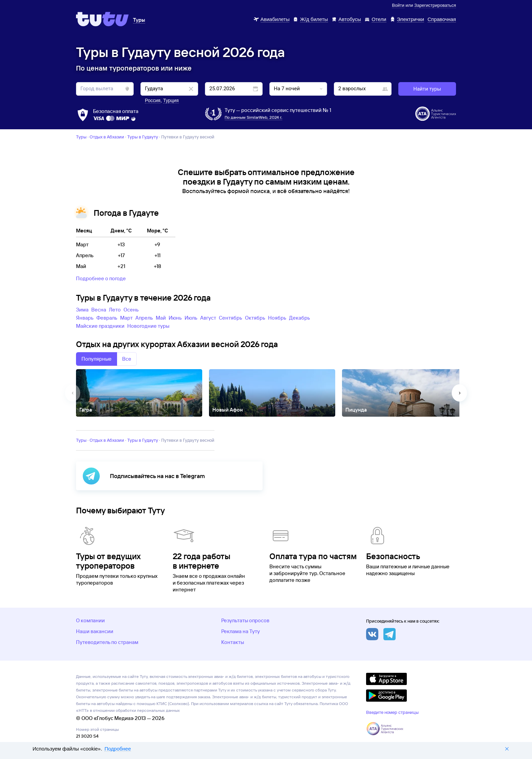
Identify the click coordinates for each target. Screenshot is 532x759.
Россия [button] (153, 100)
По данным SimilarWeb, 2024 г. (253, 117)
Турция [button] (171, 100)
